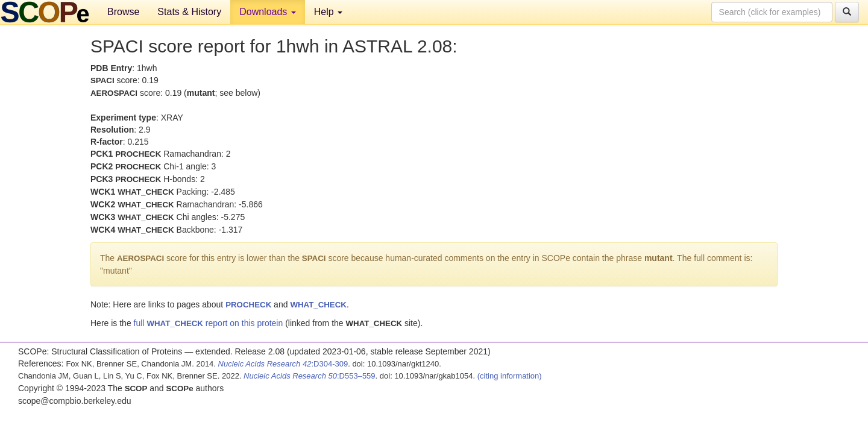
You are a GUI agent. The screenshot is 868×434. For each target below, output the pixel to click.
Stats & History (189, 12)
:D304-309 (283, 364)
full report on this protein (209, 323)
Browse (123, 12)
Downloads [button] (268, 12)
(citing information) (510, 376)
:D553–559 (310, 376)
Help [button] (328, 12)
